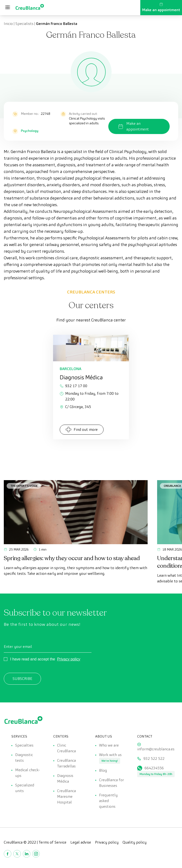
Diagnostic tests (24, 758)
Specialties (24, 745)
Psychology (30, 131)
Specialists (24, 24)
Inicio (8, 24)
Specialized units (25, 788)
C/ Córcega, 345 (75, 407)
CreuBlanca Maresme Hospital (66, 796)
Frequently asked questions (108, 801)
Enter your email (18, 647)
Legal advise (81, 842)
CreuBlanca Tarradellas (66, 763)
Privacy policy (69, 659)
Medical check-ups (28, 773)
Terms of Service (52, 842)
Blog (103, 770)
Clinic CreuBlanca (66, 748)
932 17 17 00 (73, 386)
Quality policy (134, 842)
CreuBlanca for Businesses (111, 783)
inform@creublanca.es (156, 749)
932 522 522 (154, 759)
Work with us (110, 755)
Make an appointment (161, 7)
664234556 (154, 768)
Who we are (109, 745)
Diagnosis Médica (65, 778)
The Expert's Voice (24, 486)
